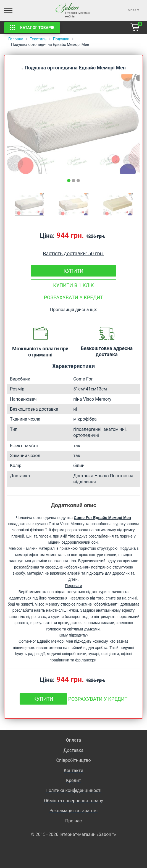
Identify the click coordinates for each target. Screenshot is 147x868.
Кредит (73, 780)
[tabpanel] (73, 124)
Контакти (73, 771)
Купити (73, 271)
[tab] (69, 181)
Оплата (73, 740)
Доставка (73, 750)
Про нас (73, 821)
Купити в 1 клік (73, 285)
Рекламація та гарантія (74, 811)
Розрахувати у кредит (74, 297)
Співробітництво (73, 760)
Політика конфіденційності (73, 790)
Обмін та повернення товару (73, 801)
